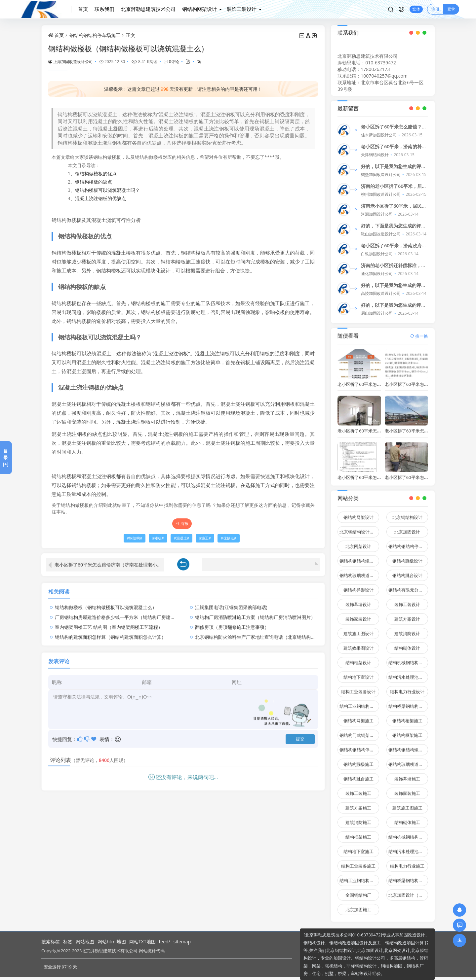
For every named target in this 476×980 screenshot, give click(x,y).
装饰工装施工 (358, 789)
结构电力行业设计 (407, 688)
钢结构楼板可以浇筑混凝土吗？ (107, 190)
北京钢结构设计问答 (359, 528)
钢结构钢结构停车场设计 (408, 542)
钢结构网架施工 (358, 717)
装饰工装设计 (242, 9)
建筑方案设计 (407, 615)
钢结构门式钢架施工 (359, 731)
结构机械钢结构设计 (408, 659)
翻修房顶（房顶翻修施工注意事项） (232, 623)
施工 (205, 538)
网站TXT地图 (142, 942)
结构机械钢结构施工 (408, 833)
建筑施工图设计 (358, 630)
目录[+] (5, 457)
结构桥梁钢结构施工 (408, 877)
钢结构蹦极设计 (407, 557)
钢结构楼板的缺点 (94, 182)
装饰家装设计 (358, 615)
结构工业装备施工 (358, 862)
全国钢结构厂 (358, 891)
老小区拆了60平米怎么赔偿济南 (415, 380)
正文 (131, 35)
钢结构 (134, 538)
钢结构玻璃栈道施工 (408, 760)
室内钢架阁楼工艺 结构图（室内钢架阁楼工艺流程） (109, 623)
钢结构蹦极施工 (358, 760)
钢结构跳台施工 (358, 775)
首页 (83, 9)
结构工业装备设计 (358, 688)
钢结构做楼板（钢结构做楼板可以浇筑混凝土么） (106, 603)
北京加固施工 (358, 906)
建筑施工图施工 (407, 804)
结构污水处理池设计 (408, 673)
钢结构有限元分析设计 (408, 586)
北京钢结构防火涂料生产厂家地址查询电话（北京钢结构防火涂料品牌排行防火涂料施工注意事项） (297, 633)
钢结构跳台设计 (407, 572)
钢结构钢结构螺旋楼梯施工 (408, 746)
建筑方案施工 (358, 804)
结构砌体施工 (407, 819)
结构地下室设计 (358, 673)
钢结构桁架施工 (407, 717)
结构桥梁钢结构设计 (408, 702)
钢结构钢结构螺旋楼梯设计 (359, 557)
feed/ (165, 942)
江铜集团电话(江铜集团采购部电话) (231, 603)
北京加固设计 (407, 528)
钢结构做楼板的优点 (96, 174)
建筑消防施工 (358, 819)
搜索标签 (51, 942)
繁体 (416, 9)
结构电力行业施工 (407, 862)
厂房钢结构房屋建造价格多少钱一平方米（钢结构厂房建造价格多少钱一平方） (136, 613)
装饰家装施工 (407, 789)
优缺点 (229, 538)
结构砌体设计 (407, 644)
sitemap (182, 942)
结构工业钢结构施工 (359, 877)
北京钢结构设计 (407, 513)
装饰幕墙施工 (407, 775)
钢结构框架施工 (407, 731)
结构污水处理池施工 (408, 848)
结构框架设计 (358, 659)
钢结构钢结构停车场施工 (95, 35)
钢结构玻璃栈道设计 (359, 572)
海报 (182, 524)
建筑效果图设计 (358, 644)
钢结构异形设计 (358, 586)
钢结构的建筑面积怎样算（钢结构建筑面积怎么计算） (110, 633)
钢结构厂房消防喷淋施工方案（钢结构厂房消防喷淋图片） (255, 613)
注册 (435, 9)
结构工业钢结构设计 (359, 702)
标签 (68, 942)
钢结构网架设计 (199, 9)
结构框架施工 (358, 833)
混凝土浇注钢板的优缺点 (100, 198)
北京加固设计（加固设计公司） (408, 891)
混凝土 (182, 538)
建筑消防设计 (407, 630)
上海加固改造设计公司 (71, 61)
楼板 (158, 538)
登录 (451, 9)
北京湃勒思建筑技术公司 (148, 9)
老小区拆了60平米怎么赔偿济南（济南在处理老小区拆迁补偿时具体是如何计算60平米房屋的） (109, 561)
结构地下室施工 (358, 848)
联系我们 (104, 9)
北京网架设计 (358, 542)
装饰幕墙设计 (358, 601)
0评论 (174, 61)
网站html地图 (112, 942)
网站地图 (85, 942)
